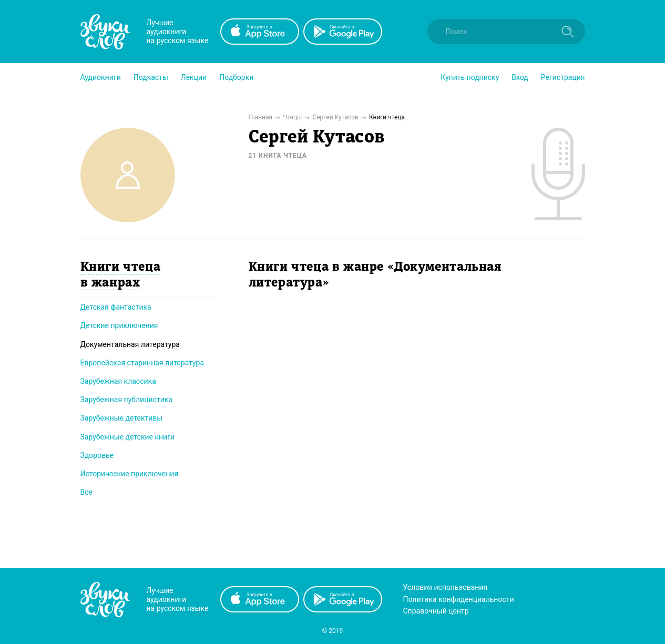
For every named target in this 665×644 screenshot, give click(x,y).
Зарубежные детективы (122, 418)
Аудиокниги (101, 77)
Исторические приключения (130, 474)
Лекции (194, 77)
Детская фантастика (116, 307)
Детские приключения (119, 325)
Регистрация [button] (563, 77)
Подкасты (151, 77)
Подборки (236, 77)
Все (86, 492)
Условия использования (446, 587)
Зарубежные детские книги (128, 437)
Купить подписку (470, 77)
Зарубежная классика (118, 381)
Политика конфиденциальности (459, 599)
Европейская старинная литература (142, 363)
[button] (101, 77)
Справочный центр (436, 611)
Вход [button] (520, 77)
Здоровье (97, 455)
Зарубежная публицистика (126, 400)
